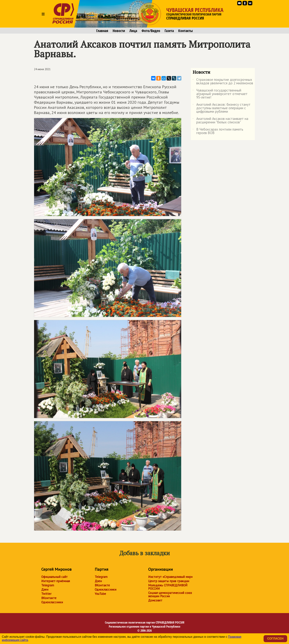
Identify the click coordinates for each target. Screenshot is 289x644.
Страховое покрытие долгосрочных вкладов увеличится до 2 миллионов (223, 82)
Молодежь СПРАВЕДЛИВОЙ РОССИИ (168, 587)
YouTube (100, 594)
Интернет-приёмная (56, 581)
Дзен (45, 589)
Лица (133, 31)
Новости (119, 31)
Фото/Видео (151, 31)
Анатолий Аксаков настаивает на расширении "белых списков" (220, 121)
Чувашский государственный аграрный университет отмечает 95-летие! (220, 94)
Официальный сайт (54, 577)
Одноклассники (52, 602)
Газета (169, 31)
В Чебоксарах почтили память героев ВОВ (218, 131)
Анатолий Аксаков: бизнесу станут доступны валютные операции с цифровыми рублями (222, 108)
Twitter (46, 594)
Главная (102, 31)
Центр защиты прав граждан (169, 581)
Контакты (186, 31)
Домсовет (155, 600)
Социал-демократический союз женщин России (170, 594)
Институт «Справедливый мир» (170, 577)
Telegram (48, 585)
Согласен (275, 639)
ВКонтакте (49, 598)
